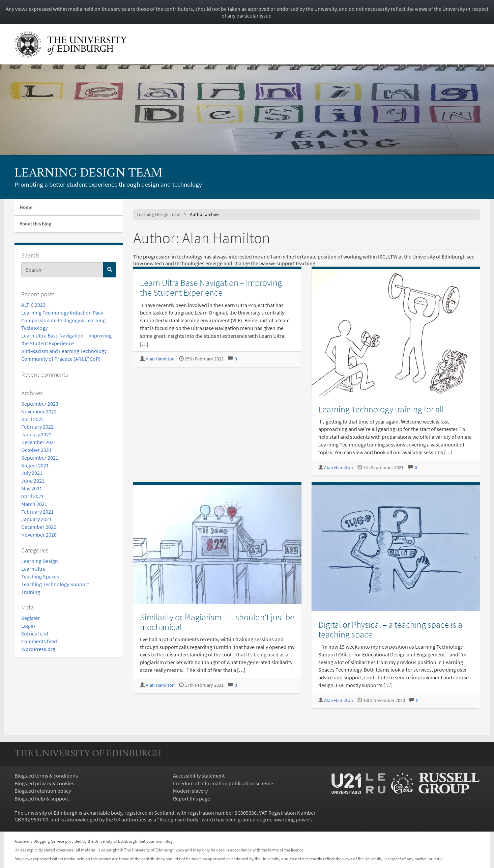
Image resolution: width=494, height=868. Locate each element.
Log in (28, 626)
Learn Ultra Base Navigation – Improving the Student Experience (211, 288)
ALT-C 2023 (33, 305)
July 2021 (32, 473)
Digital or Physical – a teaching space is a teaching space (390, 629)
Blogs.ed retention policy (43, 791)
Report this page (192, 798)
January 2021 (36, 519)
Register (31, 618)
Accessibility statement (199, 776)
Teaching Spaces (40, 576)
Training (31, 592)
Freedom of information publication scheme (223, 783)
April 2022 (33, 419)
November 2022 (39, 411)
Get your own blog (156, 841)
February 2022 (37, 427)
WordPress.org (38, 649)
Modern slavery (190, 791)
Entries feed (35, 633)
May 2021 (32, 488)
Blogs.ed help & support (42, 798)
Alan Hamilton (160, 359)
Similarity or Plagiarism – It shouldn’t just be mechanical (217, 622)
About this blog (35, 224)
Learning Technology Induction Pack (62, 313)
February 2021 (37, 512)
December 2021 (39, 442)
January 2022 (36, 434)
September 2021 (40, 458)
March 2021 (34, 504)
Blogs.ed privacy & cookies (44, 783)
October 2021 (36, 450)
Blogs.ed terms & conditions (46, 776)
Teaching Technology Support (55, 584)
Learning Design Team (89, 174)
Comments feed (39, 641)
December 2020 (39, 527)
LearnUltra (33, 569)
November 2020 (39, 535)
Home (26, 207)
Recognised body (179, 819)
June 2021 (33, 481)
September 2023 (40, 404)
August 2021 (35, 465)
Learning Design (40, 561)
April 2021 (33, 496)
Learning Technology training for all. (382, 409)
